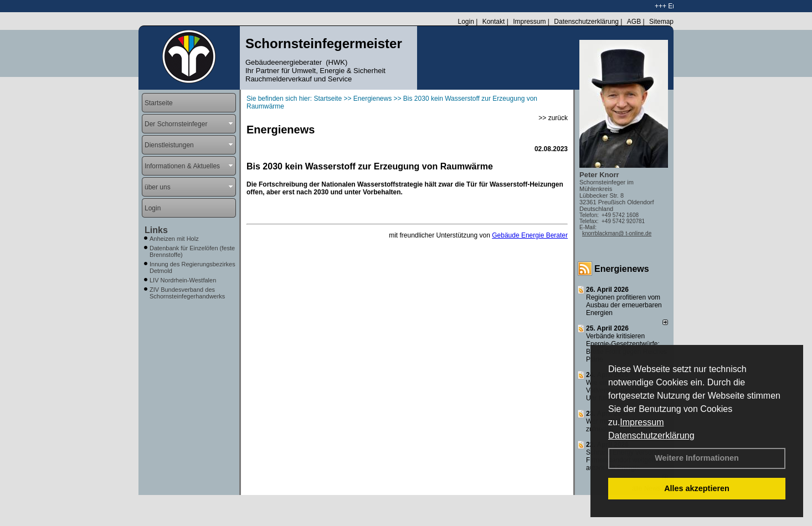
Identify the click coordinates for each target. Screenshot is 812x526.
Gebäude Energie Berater (530, 235)
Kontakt (494, 22)
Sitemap (661, 22)
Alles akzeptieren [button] (697, 488)
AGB (634, 22)
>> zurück (553, 118)
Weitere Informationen (697, 458)
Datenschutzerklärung (651, 435)
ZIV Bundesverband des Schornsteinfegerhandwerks (187, 293)
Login (466, 22)
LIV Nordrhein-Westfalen (183, 280)
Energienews (622, 269)
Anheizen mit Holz (174, 239)
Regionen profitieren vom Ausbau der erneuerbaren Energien (624, 305)
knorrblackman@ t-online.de (617, 233)
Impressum (642, 422)
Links (156, 230)
